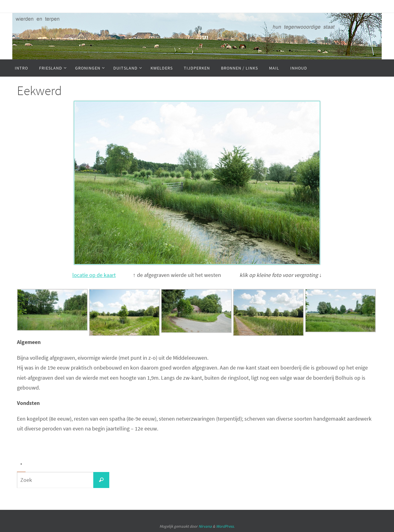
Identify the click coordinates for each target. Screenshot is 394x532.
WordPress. (225, 526)
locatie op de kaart (94, 275)
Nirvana (205, 526)
